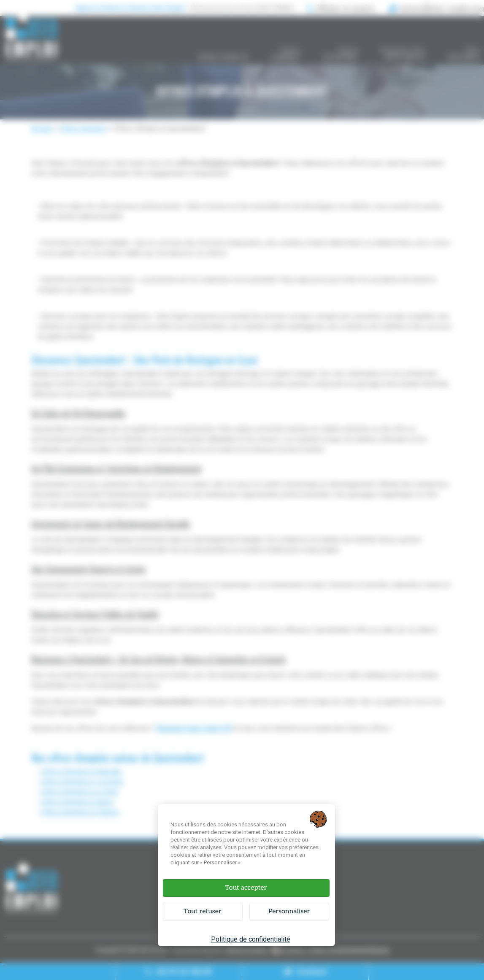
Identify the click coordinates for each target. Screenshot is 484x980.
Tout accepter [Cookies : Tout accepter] (246, 888)
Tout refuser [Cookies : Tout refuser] (202, 911)
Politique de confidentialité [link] (251, 939)
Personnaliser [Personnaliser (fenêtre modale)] (289, 911)
